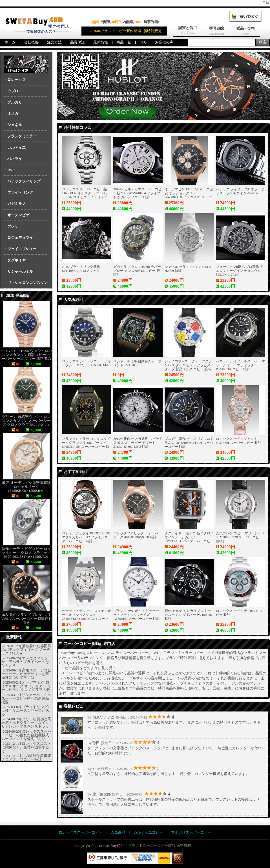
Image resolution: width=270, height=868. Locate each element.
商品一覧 (124, 42)
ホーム (10, 42)
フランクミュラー (22, 136)
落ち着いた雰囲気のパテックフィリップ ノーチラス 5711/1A (26, 650)
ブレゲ (13, 226)
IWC (11, 170)
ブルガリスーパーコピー (191, 832)
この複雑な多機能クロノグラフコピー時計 (26, 757)
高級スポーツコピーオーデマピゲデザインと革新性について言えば (26, 674)
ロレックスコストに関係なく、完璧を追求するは (26, 747)
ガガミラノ (16, 204)
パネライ (15, 159)
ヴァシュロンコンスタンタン (26, 285)
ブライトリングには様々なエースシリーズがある (26, 711)
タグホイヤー (18, 260)
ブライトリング (20, 192)
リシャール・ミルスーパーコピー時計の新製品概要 (26, 698)
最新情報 (101, 42)
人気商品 (118, 832)
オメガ (13, 114)
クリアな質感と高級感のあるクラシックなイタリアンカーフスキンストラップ (26, 724)
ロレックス (16, 80)
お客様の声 (164, 42)
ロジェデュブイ (20, 238)
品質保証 (78, 42)
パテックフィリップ (24, 181)
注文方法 (54, 42)
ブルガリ (15, 102)
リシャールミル (20, 271)
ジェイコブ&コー (22, 249)
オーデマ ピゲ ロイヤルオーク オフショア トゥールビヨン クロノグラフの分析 (26, 688)
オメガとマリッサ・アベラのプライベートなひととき (25, 662)
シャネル (15, 125)
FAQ (143, 42)
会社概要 (31, 42)
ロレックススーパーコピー (81, 832)
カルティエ (16, 147)
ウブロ (13, 91)
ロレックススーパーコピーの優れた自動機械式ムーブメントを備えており (26, 735)
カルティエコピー (148, 832)
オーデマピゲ (18, 215)
